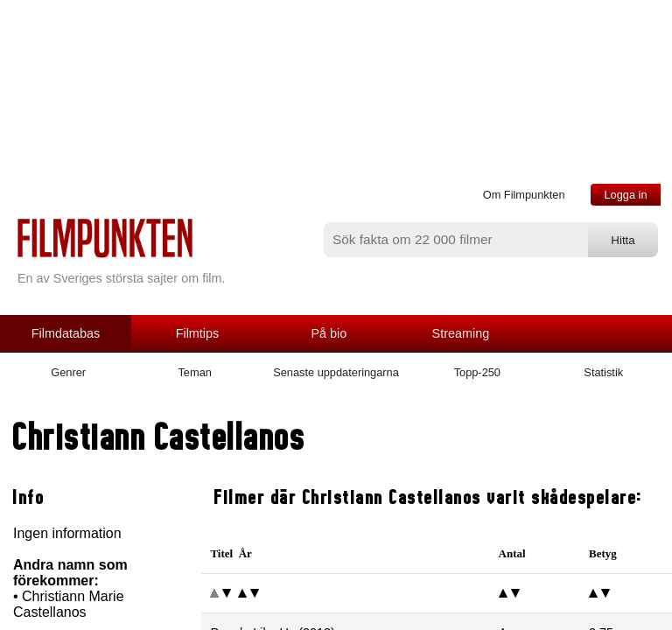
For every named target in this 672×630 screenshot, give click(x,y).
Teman (194, 372)
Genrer (68, 372)
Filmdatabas (66, 333)
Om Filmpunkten (524, 195)
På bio (329, 333)
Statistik (603, 372)
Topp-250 (477, 372)
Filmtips (198, 333)
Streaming (461, 333)
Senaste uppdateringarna (336, 372)
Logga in (625, 195)
